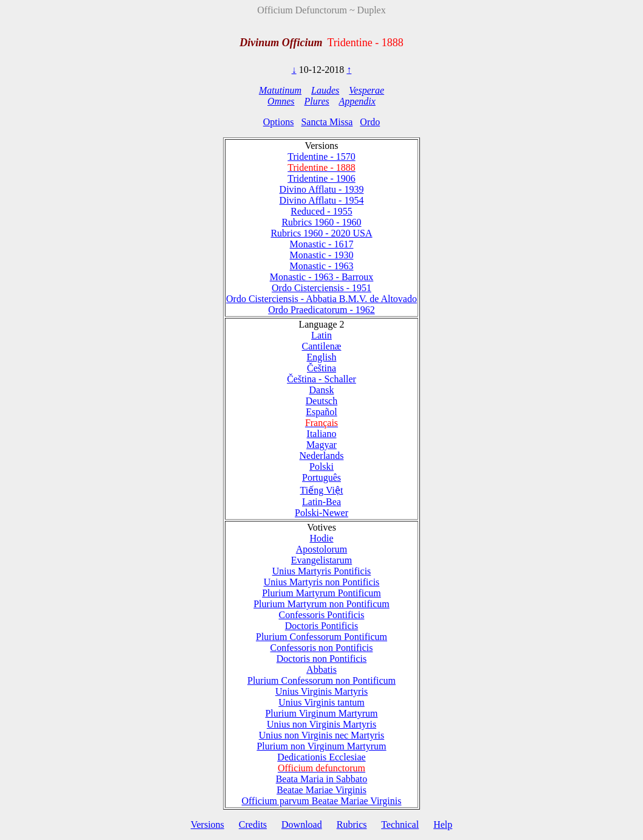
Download (302, 825)
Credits (253, 825)
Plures (317, 101)
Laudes (325, 90)
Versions (208, 825)
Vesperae (366, 90)
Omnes (281, 101)
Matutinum (280, 90)
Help (443, 825)
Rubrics (352, 825)
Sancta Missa (327, 122)
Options (279, 122)
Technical (400, 825)
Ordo (370, 122)
